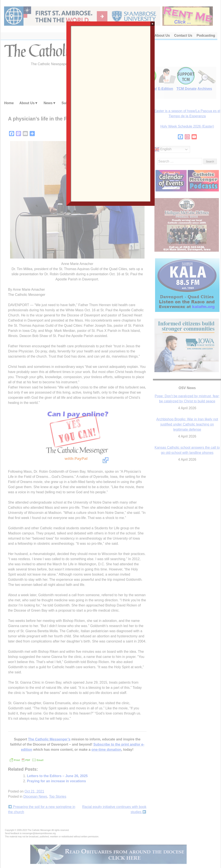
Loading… (111, 113)
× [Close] (153, 24)
